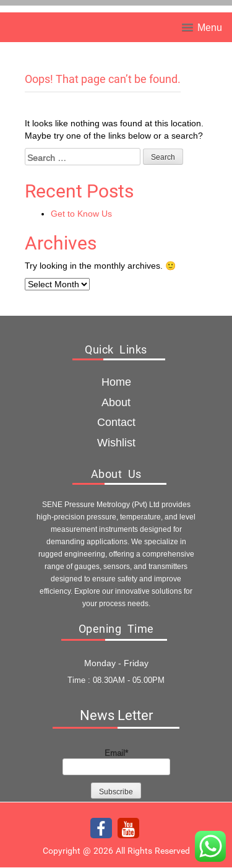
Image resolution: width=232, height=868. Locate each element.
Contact (116, 422)
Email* (116, 762)
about (116, 402)
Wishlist (116, 442)
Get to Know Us (81, 214)
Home (116, 382)
